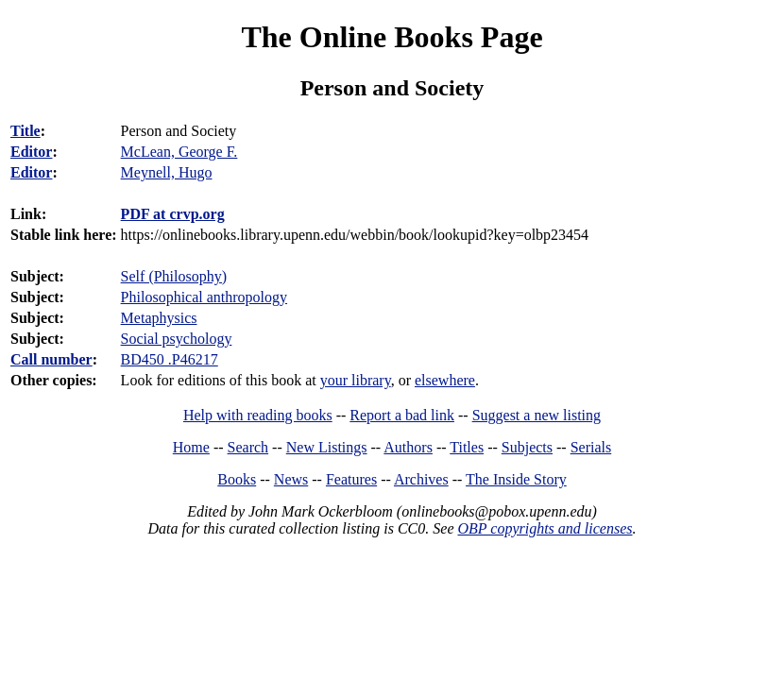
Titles (467, 447)
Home (191, 447)
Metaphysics (159, 318)
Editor (31, 152)
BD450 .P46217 (170, 359)
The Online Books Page (392, 37)
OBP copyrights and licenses (545, 528)
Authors (408, 447)
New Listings (327, 447)
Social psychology (177, 339)
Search (248, 447)
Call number (51, 359)
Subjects (527, 447)
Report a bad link (402, 415)
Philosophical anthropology (204, 297)
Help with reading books (258, 415)
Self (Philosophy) (174, 276)
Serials (591, 447)
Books (237, 479)
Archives (421, 479)
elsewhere (445, 380)
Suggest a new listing (537, 415)
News (291, 479)
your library (356, 380)
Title (26, 131)
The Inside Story (516, 479)
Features (351, 479)
